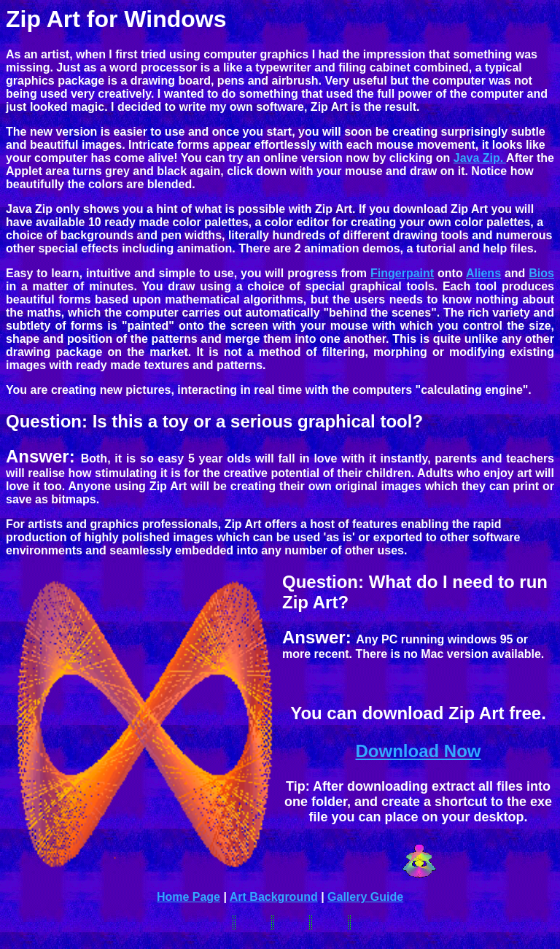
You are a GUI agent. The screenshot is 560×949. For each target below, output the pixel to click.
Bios (541, 273)
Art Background (274, 897)
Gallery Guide (365, 897)
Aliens (483, 273)
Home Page (188, 897)
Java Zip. (480, 158)
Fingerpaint (402, 273)
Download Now (419, 751)
